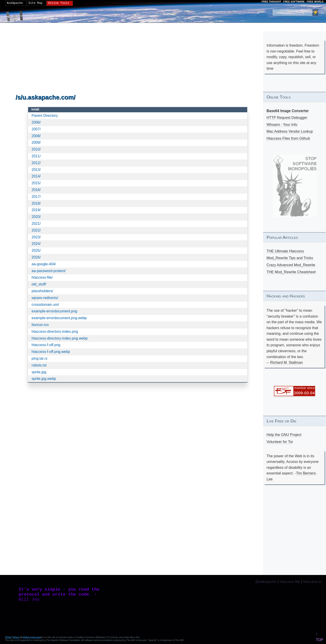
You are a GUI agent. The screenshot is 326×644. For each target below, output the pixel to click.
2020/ (36, 217)
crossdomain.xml (45, 305)
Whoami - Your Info (282, 125)
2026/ (36, 257)
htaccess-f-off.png (46, 345)
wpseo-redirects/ (45, 298)
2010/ (36, 149)
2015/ (36, 183)
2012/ (36, 163)
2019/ (36, 210)
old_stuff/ (39, 284)
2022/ (36, 230)
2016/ (36, 190)
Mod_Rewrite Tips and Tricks (290, 258)
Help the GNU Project (284, 435)
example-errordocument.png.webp (59, 318)
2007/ (36, 129)
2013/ (36, 170)
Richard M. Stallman (287, 363)
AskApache (15, 3)
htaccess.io (312, 582)
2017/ (36, 197)
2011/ (36, 156)
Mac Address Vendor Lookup (290, 131)
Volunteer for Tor (280, 442)
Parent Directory (45, 116)
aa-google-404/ (44, 264)
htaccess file (290, 582)
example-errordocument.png (54, 311)
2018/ (36, 203)
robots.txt (39, 365)
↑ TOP (320, 637)
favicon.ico (40, 325)
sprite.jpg (39, 372)
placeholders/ (42, 291)
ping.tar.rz (40, 358)
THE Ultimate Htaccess (285, 251)
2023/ (36, 237)
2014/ (36, 176)
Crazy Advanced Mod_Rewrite (291, 265)
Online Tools (59, 3)
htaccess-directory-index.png (55, 332)
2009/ (36, 142)
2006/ (36, 122)
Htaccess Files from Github (288, 138)
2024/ (36, 244)
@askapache (266, 582)
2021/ (36, 224)
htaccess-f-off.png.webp (51, 352)
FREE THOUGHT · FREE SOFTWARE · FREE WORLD (292, 2)
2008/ (36, 136)
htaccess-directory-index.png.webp (60, 338)
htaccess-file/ (42, 277)
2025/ (36, 250)
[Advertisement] (138, 59)
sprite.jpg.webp (44, 379)
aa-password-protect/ (49, 271)
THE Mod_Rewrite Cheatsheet (291, 272)
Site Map (35, 3)
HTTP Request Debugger (287, 118)
